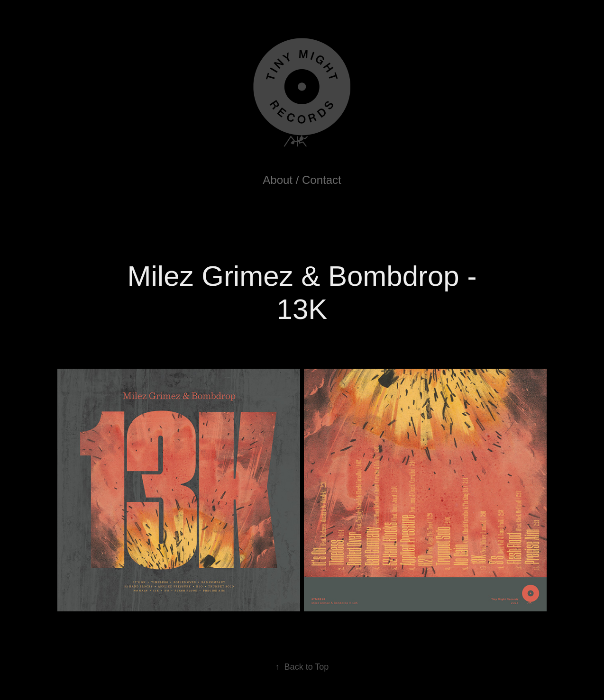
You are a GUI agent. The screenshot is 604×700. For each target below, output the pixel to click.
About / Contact (302, 180)
